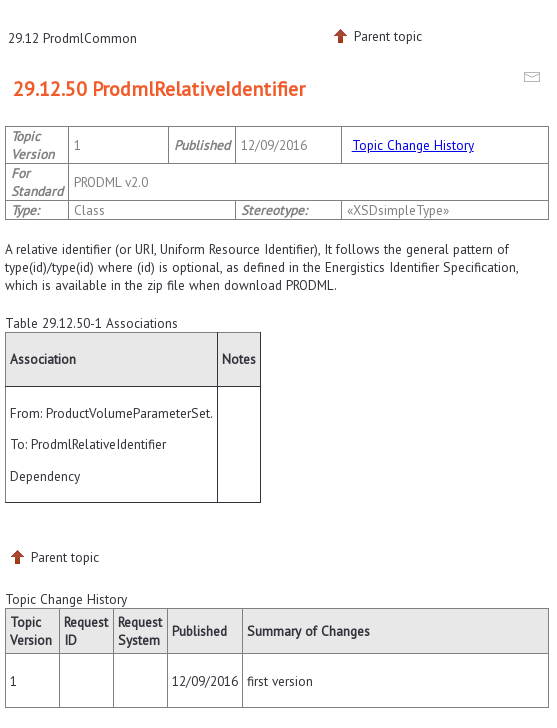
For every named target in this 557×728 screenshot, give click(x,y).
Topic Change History (413, 145)
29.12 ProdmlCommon (72, 38)
